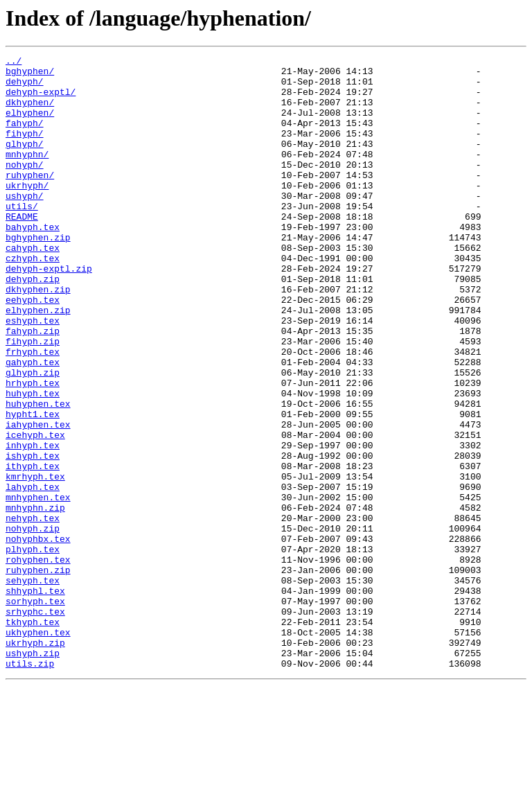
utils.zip (30, 786)
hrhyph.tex (33, 449)
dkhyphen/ (30, 112)
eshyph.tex (33, 374)
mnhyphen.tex (38, 586)
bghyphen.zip (38, 274)
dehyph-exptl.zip (49, 312)
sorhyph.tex (35, 711)
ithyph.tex (33, 549)
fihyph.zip (33, 399)
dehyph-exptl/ (41, 100)
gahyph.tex (33, 424)
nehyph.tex (33, 611)
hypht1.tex (33, 486)
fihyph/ (25, 150)
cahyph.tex (33, 287)
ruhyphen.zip (38, 674)
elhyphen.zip (38, 362)
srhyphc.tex (35, 723)
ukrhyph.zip (35, 761)
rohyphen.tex (38, 661)
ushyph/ (25, 225)
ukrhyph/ (27, 212)
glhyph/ (25, 162)
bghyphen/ (30, 75)
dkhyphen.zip (38, 337)
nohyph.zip (33, 624)
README (22, 249)
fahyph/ (25, 137)
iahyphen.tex (38, 499)
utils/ (22, 237)
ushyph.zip (33, 773)
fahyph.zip (33, 387)
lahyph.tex (33, 574)
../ (14, 62)
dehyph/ (25, 87)
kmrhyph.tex (35, 561)
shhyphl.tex (35, 699)
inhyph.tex (33, 524)
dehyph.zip (33, 324)
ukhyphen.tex (38, 748)
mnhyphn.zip (35, 599)
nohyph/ (25, 187)
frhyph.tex (33, 412)
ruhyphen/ (30, 200)
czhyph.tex (33, 299)
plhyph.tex (33, 649)
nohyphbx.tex (38, 636)
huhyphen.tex (38, 474)
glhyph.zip (33, 437)
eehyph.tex (33, 349)
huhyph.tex (33, 462)
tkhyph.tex (33, 736)
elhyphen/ (30, 125)
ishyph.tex (33, 536)
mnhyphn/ (27, 175)
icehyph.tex (35, 511)
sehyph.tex (33, 686)
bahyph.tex (33, 262)
